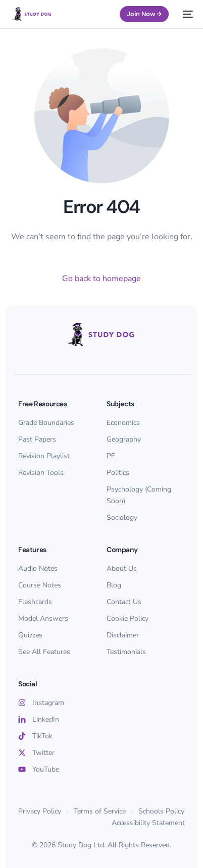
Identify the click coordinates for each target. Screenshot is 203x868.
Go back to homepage (101, 279)
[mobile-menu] (186, 14)
